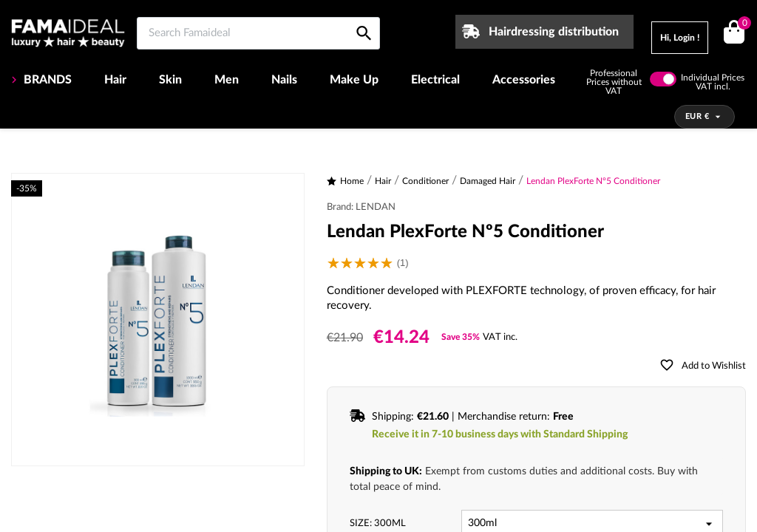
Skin (170, 80)
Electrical (435, 80)
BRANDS (46, 80)
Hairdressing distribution (554, 32)
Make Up (354, 80)
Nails (284, 80)
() (742, 25)
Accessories (524, 80)
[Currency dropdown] (705, 117)
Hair (115, 80)
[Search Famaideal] (258, 33)
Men (227, 80)
